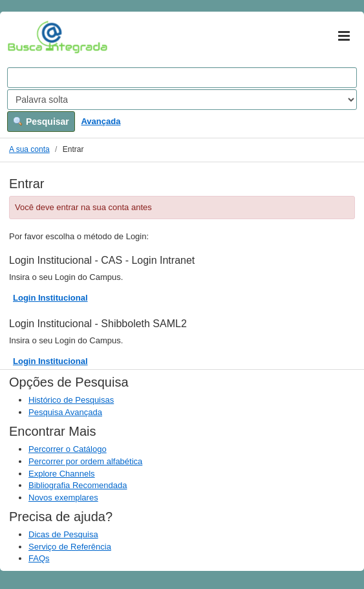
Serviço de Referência (70, 547)
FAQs (39, 558)
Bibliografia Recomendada (78, 485)
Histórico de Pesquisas (71, 400)
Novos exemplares (63, 498)
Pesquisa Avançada (65, 412)
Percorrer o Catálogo (68, 449)
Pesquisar (41, 122)
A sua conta (29, 149)
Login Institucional (50, 298)
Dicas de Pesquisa (63, 534)
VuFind (27, 37)
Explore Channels (62, 474)
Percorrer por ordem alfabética (85, 461)
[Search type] (182, 100)
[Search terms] (182, 78)
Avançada (101, 121)
